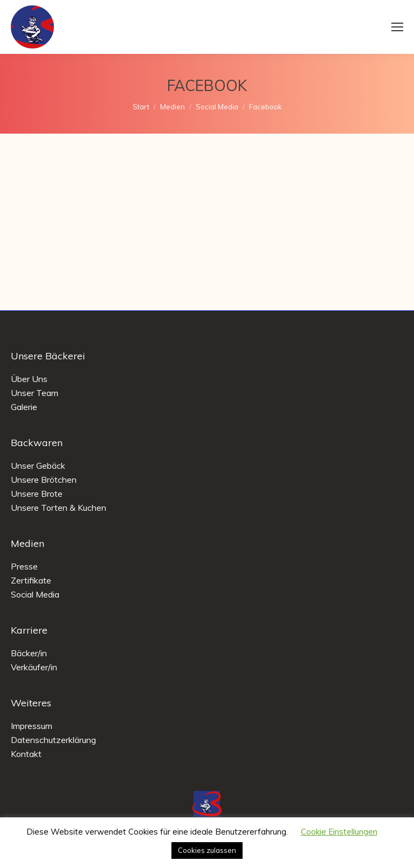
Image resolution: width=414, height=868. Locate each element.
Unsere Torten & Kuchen (58, 508)
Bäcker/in (29, 653)
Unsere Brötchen (44, 480)
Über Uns (29, 379)
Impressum (32, 726)
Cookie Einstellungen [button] (339, 832)
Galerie (24, 407)
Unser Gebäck (38, 466)
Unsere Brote (37, 494)
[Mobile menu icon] (397, 27)
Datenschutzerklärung (53, 740)
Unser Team (34, 393)
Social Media (35, 594)
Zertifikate (31, 580)
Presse (24, 566)
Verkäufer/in (34, 667)
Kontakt (26, 754)
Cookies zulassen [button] (207, 850)
